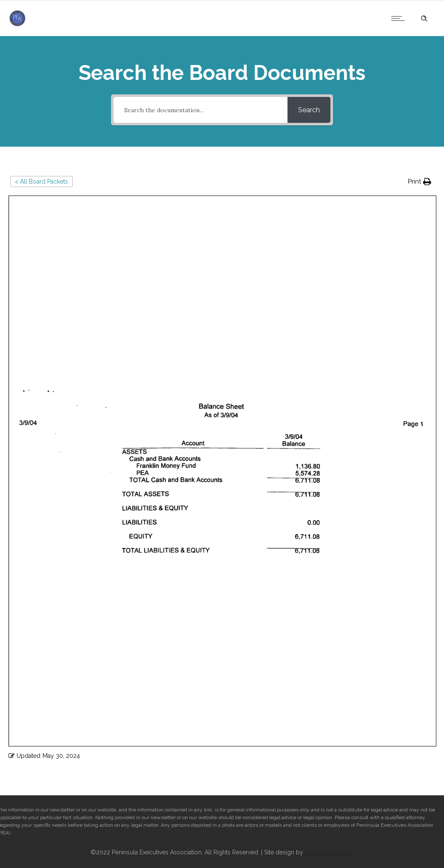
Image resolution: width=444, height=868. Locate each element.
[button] (420, 182)
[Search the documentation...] (201, 110)
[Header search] (424, 18)
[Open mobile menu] (400, 18)
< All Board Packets (41, 182)
